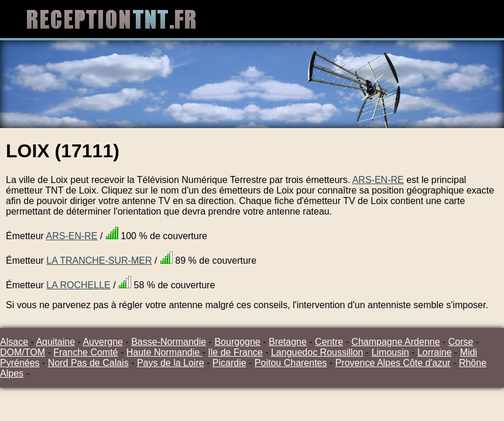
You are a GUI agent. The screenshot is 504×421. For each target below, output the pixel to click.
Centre (329, 342)
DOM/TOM (23, 352)
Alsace (14, 342)
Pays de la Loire (171, 363)
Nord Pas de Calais (88, 363)
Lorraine (435, 352)
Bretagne (288, 342)
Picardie (229, 363)
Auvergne (103, 342)
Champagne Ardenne (395, 342)
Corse (461, 342)
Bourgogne (237, 342)
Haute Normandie (164, 352)
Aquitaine (55, 342)
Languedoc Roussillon (317, 352)
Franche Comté (85, 352)
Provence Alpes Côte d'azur (393, 363)
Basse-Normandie (169, 342)
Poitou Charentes (291, 363)
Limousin (390, 352)
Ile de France (235, 352)
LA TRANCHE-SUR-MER (99, 260)
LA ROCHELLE (78, 285)
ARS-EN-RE (378, 180)
